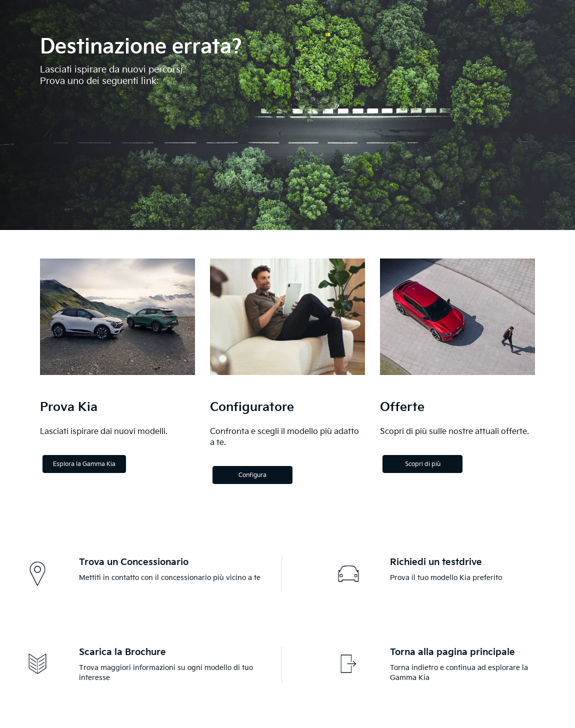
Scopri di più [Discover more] (423, 464)
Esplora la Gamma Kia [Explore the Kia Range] (84, 464)
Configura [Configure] (252, 475)
